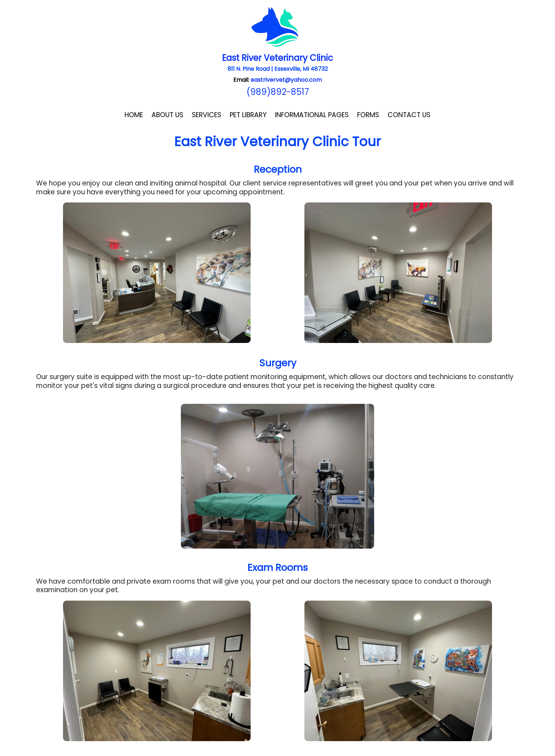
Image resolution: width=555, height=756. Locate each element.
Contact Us (409, 115)
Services (207, 115)
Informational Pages (312, 115)
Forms (368, 115)
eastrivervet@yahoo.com (286, 80)
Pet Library (248, 115)
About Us (167, 115)
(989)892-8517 (278, 92)
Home (134, 115)
